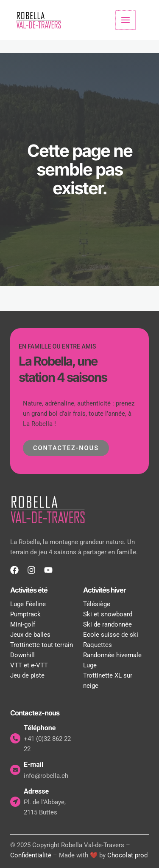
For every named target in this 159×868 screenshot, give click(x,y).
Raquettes (98, 644)
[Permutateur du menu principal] (126, 20)
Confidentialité (31, 854)
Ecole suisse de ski (111, 634)
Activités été (29, 589)
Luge (90, 664)
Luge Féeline (28, 603)
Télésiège (97, 603)
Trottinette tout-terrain (42, 644)
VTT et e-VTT (29, 664)
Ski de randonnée (107, 624)
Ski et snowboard (108, 613)
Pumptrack (25, 613)
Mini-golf (23, 624)
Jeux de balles (30, 634)
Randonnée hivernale (112, 654)
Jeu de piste (27, 675)
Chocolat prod (127, 854)
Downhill (22, 654)
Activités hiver (105, 589)
